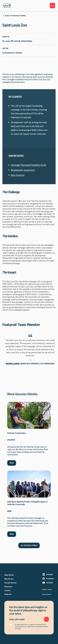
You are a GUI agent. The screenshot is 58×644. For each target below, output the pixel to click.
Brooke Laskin (13, 364)
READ (12, 463)
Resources (8, 587)
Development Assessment (23, 170)
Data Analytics (18, 175)
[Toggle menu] (52, 6)
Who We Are (9, 579)
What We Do (9, 575)
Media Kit (8, 594)
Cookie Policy (47, 594)
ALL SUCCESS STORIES (29, 545)
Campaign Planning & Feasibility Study (29, 165)
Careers (7, 590)
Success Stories (10, 583)
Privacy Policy (47, 590)
